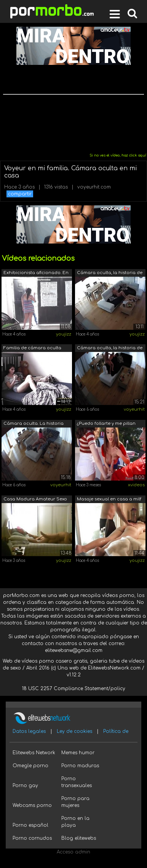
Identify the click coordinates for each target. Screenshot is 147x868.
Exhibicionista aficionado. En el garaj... (36, 273)
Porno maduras (80, 766)
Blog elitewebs (79, 838)
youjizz (64, 334)
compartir (20, 194)
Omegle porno (30, 766)
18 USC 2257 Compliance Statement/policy (74, 689)
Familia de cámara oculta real (32, 349)
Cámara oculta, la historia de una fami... (110, 273)
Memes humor (78, 753)
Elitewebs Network (34, 753)
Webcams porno (32, 805)
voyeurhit (134, 409)
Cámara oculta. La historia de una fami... (34, 424)
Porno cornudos (32, 838)
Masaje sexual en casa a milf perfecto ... (109, 500)
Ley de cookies (74, 731)
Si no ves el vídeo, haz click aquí (118, 155)
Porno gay (25, 786)
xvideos (136, 485)
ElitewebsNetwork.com (114, 668)
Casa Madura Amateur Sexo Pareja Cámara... (35, 500)
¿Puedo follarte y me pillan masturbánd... (106, 424)
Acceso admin (73, 852)
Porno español (30, 825)
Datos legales (29, 731)
